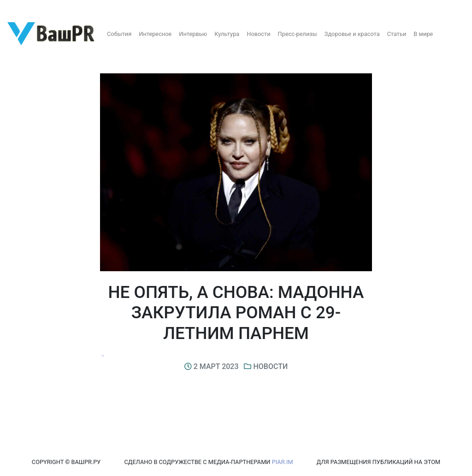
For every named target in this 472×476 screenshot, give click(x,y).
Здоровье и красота (352, 34)
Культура (227, 34)
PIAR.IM (283, 462)
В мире (423, 34)
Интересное (155, 34)
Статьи (397, 34)
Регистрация (25, 8)
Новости (258, 34)
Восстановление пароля (91, 8)
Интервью (193, 34)
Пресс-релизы (298, 34)
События (119, 34)
